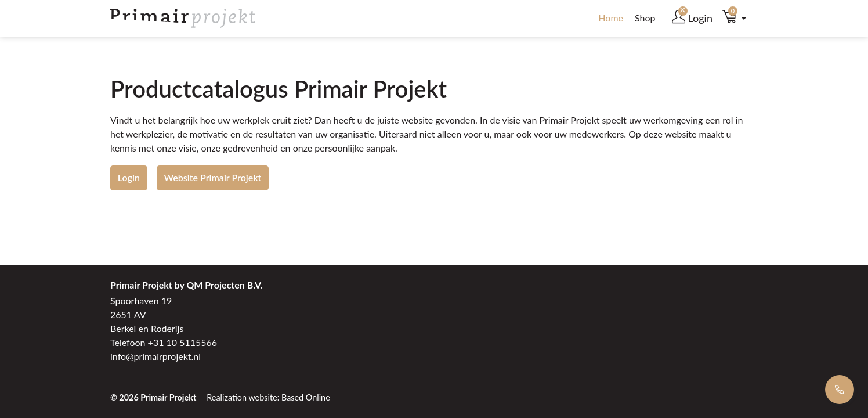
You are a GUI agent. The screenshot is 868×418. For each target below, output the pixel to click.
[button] (737, 18)
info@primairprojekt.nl (155, 356)
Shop (645, 18)
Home (611, 18)
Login (129, 177)
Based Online (306, 397)
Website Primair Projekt (213, 177)
